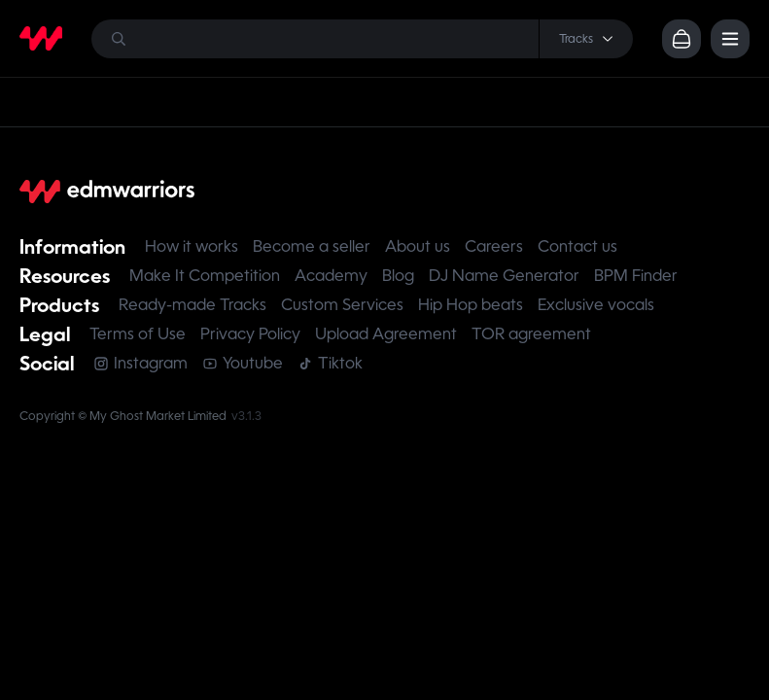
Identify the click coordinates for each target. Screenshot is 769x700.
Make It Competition (205, 276)
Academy (331, 276)
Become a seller (312, 246)
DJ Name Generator (504, 276)
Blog (398, 276)
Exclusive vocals (596, 305)
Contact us (577, 246)
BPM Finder (636, 276)
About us (418, 246)
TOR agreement (531, 334)
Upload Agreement (386, 334)
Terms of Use (138, 334)
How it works (192, 246)
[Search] (362, 39)
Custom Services (342, 305)
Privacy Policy (250, 334)
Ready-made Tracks (192, 305)
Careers (494, 246)
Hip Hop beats (471, 305)
